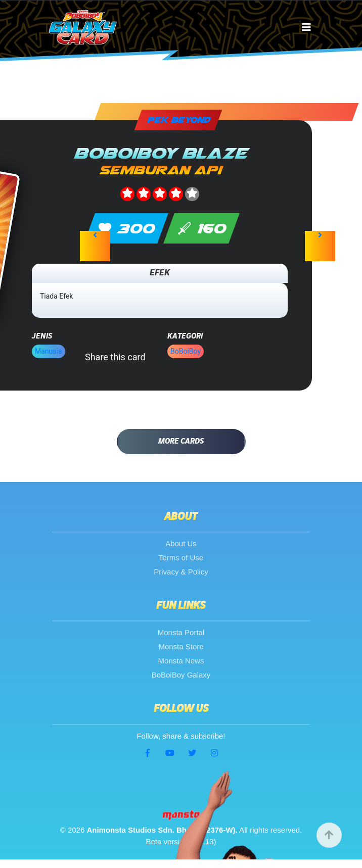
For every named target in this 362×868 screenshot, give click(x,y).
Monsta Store (181, 646)
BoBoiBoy (186, 351)
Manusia (49, 351)
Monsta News (181, 661)
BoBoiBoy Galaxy (181, 675)
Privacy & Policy (181, 572)
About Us (181, 543)
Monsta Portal (181, 632)
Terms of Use (181, 558)
